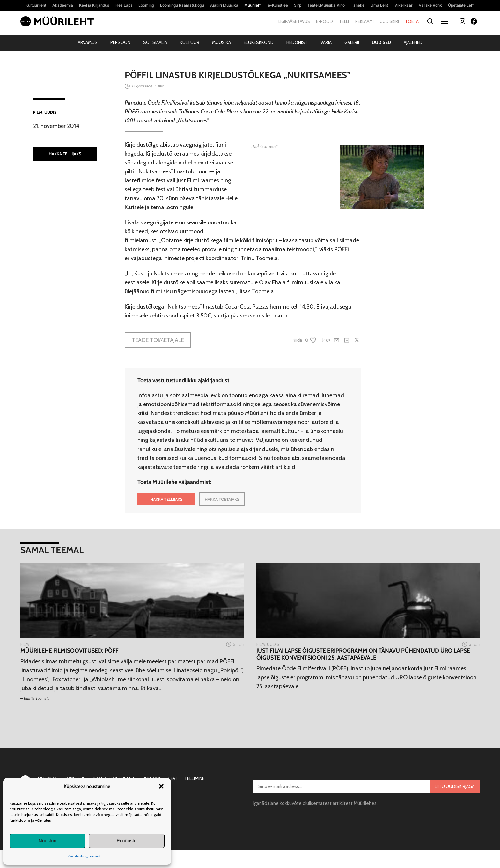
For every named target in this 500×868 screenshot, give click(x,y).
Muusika (221, 42)
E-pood (324, 21)
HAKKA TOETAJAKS (222, 499)
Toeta (412, 21)
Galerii (352, 42)
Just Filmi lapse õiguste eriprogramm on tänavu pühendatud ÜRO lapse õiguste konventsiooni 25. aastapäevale (363, 654)
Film (38, 112)
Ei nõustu (127, 840)
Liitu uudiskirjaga (455, 786)
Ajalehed (413, 42)
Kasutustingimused (84, 856)
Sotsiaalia (155, 42)
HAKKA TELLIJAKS (65, 154)
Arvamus (88, 42)
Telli (344, 21)
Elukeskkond (259, 42)
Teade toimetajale (158, 340)
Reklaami (364, 21)
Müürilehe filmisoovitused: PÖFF (69, 651)
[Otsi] (430, 22)
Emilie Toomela (37, 698)
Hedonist (297, 42)
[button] (161, 786)
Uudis (51, 112)
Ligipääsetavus (294, 21)
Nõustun (48, 840)
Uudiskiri (389, 21)
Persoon (120, 42)
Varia (326, 42)
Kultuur (190, 42)
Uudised (381, 42)
